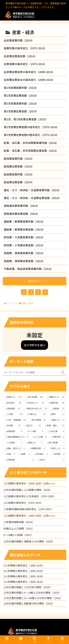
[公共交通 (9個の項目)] (56, 431)
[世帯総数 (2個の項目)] (19, 460)
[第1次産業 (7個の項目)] (55, 443)
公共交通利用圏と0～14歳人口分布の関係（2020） (32, 593)
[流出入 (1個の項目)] (51, 460)
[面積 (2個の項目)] (24, 454)
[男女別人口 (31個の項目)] (34, 403)
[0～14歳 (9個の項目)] (34, 431)
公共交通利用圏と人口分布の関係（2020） (28, 587)
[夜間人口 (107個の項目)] (13, 397)
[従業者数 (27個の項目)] (12, 408)
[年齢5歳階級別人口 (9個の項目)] (16, 437)
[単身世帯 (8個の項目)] (57, 437)
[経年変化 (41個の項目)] (13, 403)
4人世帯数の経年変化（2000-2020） (24, 571)
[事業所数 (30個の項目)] (56, 403)
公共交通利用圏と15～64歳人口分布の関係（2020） (33, 598)
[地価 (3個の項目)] (10, 454)
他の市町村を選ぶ (34, 345)
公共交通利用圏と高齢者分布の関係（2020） (29, 603)
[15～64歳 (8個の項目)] (39, 437)
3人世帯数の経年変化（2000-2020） (24, 576)
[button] (63, 372)
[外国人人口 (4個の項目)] (56, 448)
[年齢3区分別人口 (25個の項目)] (36, 408)
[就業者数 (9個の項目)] (13, 431)
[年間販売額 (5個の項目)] (36, 448)
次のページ (34, 281)
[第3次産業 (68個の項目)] (34, 397)
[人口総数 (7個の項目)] (13, 443)
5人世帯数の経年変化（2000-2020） (24, 565)
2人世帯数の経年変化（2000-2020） (24, 582)
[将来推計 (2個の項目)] (41, 454)
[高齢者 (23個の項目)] (58, 408)
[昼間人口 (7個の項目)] (34, 443)
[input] (34, 373)
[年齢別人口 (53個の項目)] (55, 397)
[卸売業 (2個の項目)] (58, 454)
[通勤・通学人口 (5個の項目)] (15, 448)
